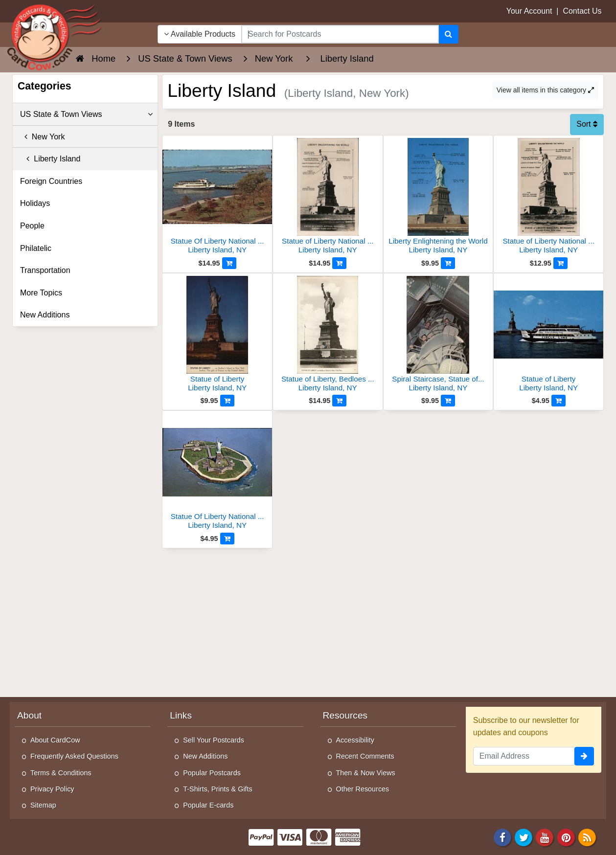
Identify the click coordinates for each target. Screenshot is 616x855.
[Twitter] (524, 837)
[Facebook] (502, 837)
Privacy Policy (52, 789)
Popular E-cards (208, 805)
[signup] (584, 756)
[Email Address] (524, 756)
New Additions (45, 315)
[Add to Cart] (229, 263)
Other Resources (363, 789)
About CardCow (55, 740)
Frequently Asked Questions (74, 756)
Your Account (529, 11)
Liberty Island (50, 159)
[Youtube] (545, 837)
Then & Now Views (366, 773)
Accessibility (355, 740)
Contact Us (582, 11)
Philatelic (36, 248)
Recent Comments (365, 756)
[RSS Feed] (587, 837)
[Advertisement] (383, 622)
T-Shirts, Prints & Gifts (218, 789)
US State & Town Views (86, 114)
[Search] (448, 34)
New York (42, 137)
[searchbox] (340, 34)
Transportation (45, 270)
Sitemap (43, 805)
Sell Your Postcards (214, 740)
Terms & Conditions (61, 773)
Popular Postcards (212, 773)
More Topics (41, 293)
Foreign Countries (51, 181)
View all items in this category (545, 90)
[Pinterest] (566, 837)
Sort (587, 124)
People (32, 226)
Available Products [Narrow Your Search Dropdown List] (200, 34)
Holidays (35, 203)
